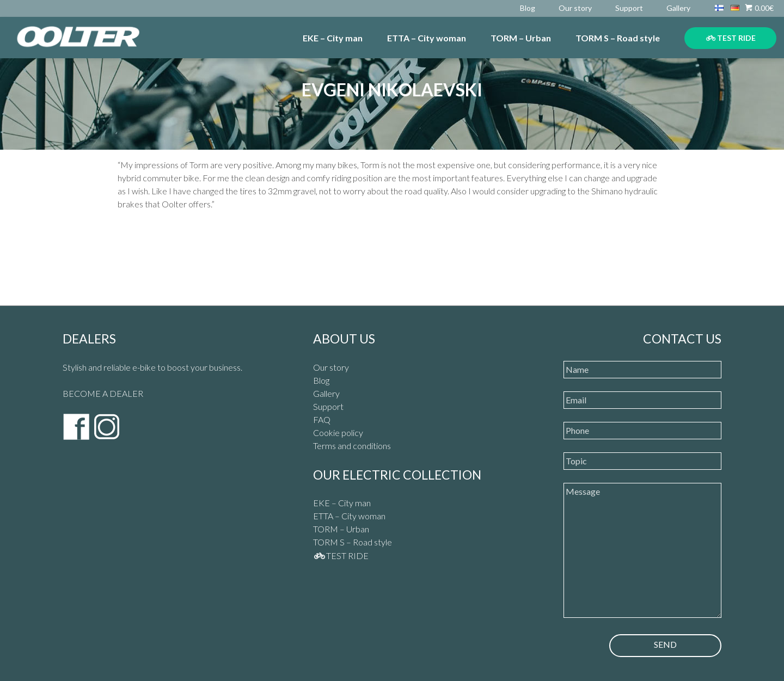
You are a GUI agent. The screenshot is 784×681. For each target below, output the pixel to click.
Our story (575, 8)
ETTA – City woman (427, 38)
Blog (528, 8)
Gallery (678, 8)
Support (629, 8)
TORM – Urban (521, 38)
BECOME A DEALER (103, 393)
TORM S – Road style (618, 38)
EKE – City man (333, 38)
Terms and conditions (352, 446)
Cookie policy (338, 432)
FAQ (322, 419)
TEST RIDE (731, 38)
